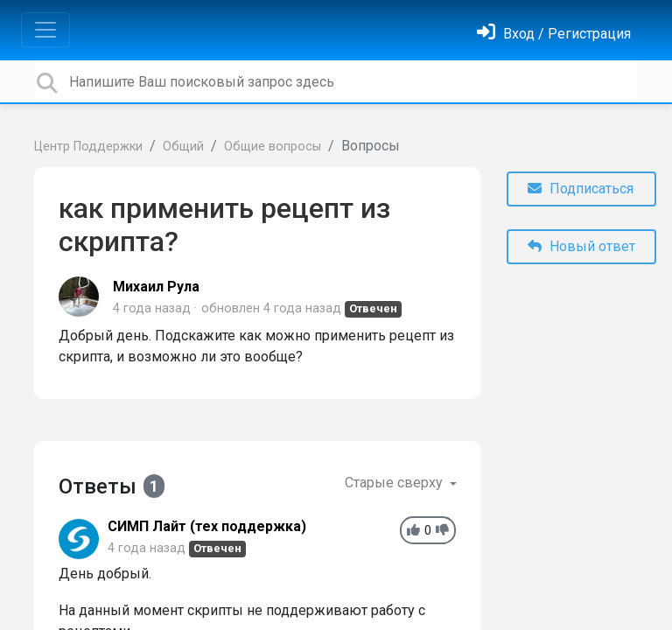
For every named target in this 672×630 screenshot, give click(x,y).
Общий (183, 147)
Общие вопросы (273, 147)
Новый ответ (581, 246)
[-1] (442, 531)
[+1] (413, 531)
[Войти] (554, 34)
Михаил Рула (156, 287)
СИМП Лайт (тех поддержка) (207, 526)
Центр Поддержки (88, 147)
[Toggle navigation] (45, 30)
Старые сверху (395, 483)
